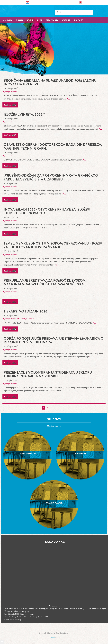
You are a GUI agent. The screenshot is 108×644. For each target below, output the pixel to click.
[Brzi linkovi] (2, 642)
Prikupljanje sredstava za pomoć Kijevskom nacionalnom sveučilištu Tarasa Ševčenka (45, 282)
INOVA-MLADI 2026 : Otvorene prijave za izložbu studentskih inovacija (47, 211)
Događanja (6, 92)
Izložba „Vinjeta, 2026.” (24, 114)
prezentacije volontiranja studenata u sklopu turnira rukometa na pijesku (48, 374)
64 (60, 408)
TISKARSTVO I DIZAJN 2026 (25, 311)
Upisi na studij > (54, 426)
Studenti (14, 92)
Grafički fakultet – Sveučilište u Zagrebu (18, 11)
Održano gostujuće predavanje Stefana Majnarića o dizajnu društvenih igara (54, 340)
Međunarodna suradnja (19, 319)
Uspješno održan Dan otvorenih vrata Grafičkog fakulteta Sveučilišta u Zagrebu (51, 177)
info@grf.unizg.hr (16, 619)
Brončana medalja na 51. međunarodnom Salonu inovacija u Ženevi (50, 82)
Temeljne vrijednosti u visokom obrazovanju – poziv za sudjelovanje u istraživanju (53, 245)
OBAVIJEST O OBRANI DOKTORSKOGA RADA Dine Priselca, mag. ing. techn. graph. (53, 146)
